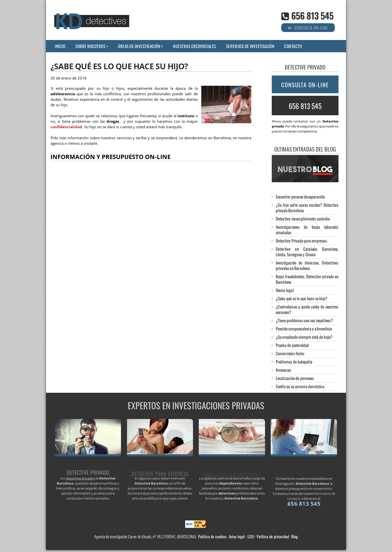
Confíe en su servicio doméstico (300, 386)
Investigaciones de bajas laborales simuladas (307, 230)
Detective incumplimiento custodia (303, 219)
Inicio (60, 46)
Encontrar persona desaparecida (300, 197)
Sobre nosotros (90, 46)
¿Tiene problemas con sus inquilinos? (304, 320)
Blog (294, 536)
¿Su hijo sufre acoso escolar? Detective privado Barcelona (307, 208)
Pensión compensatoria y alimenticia (304, 329)
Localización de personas (295, 378)
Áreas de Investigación (139, 46)
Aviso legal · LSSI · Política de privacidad (259, 536)
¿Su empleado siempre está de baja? (304, 337)
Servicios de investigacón (250, 46)
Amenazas (283, 370)
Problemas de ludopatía (294, 362)
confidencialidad (66, 127)
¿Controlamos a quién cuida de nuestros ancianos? (307, 309)
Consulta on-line (305, 85)
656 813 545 (312, 15)
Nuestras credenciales (194, 46)
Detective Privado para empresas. (302, 241)
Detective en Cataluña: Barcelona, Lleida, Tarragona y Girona (307, 252)
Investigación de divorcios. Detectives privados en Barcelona (307, 265)
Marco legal (285, 290)
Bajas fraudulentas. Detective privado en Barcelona (307, 279)
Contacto (293, 46)
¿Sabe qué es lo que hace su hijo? (302, 298)
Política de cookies (212, 536)
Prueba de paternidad (292, 345)
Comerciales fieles (290, 353)
